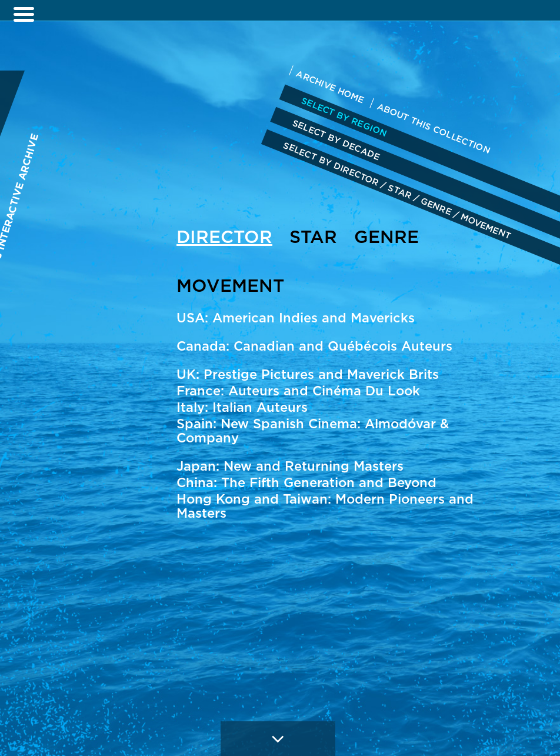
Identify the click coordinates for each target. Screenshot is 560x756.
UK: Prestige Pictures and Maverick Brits (308, 374)
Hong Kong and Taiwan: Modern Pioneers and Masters (325, 506)
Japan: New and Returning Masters (290, 466)
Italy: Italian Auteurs (242, 407)
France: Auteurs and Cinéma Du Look (298, 391)
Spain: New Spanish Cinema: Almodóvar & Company (313, 431)
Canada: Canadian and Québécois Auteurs (314, 346)
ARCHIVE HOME (330, 86)
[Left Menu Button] (24, 15)
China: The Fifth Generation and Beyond (306, 482)
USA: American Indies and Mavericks (296, 318)
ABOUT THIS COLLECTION (434, 129)
